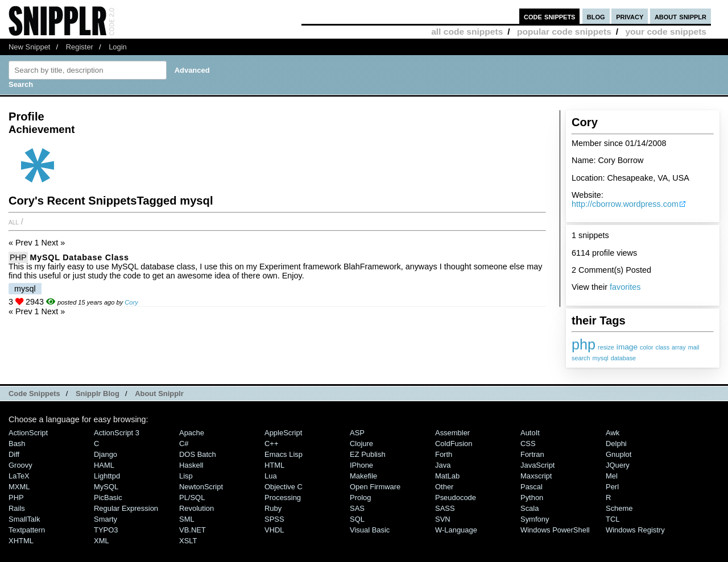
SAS (357, 508)
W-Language (456, 530)
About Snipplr (159, 394)
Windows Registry (635, 530)
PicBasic (108, 498)
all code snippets (467, 32)
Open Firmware (375, 487)
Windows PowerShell (555, 530)
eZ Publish (368, 454)
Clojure (361, 444)
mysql (600, 358)
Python (532, 498)
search (581, 358)
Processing (283, 498)
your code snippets (666, 32)
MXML (19, 487)
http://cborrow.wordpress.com (625, 204)
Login (118, 47)
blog (596, 16)
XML (102, 541)
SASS (445, 508)
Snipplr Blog (98, 394)
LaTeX (19, 476)
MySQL (106, 487)
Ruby (273, 508)
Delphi (616, 444)
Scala (530, 508)
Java (443, 465)
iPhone (361, 465)
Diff (14, 454)
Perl (612, 487)
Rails (17, 508)
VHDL (274, 530)
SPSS (274, 519)
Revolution (197, 508)
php (584, 344)
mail (694, 347)
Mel (612, 476)
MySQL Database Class (80, 257)
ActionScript (28, 433)
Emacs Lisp (284, 454)
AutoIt (530, 433)
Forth (444, 454)
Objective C (284, 487)
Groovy (20, 465)
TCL (613, 519)
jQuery (618, 465)
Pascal (531, 487)
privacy (630, 16)
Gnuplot (619, 454)
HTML (274, 465)
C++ (271, 444)
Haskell (191, 465)
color (646, 347)
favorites (625, 287)
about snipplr (681, 16)
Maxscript (536, 476)
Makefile (363, 476)
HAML (104, 465)
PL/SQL (192, 498)
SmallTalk (24, 519)
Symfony (535, 519)
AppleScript (283, 433)
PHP (18, 257)
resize (606, 347)
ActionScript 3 (117, 433)
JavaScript (537, 465)
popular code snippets (564, 32)
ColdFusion (454, 444)
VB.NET (193, 530)
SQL (357, 519)
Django (106, 454)
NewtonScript (201, 487)
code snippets (550, 16)
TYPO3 (106, 530)
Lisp (186, 476)
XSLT (188, 541)
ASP (357, 433)
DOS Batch (198, 454)
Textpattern (27, 530)
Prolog (360, 498)
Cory (131, 302)
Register (80, 47)
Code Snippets (34, 394)
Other (444, 487)
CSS (528, 444)
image (627, 347)
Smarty (106, 519)
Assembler (452, 433)
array (679, 347)
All (14, 222)
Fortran (532, 454)
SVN (443, 519)
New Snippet (29, 47)
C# (184, 444)
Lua (271, 476)
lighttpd (107, 476)
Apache (192, 433)
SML (187, 519)
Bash (17, 444)
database (623, 358)
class (663, 347)
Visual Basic (370, 530)
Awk (613, 433)
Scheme (619, 508)
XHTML (21, 541)
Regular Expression (126, 508)
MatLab (447, 476)
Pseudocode (456, 498)
